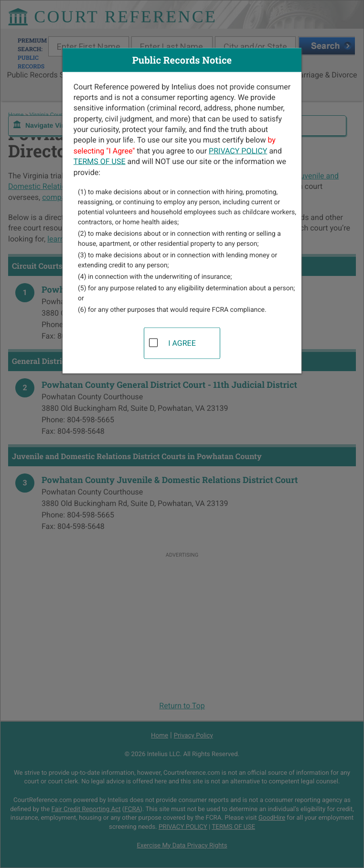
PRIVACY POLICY (238, 150)
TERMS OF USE (100, 161)
